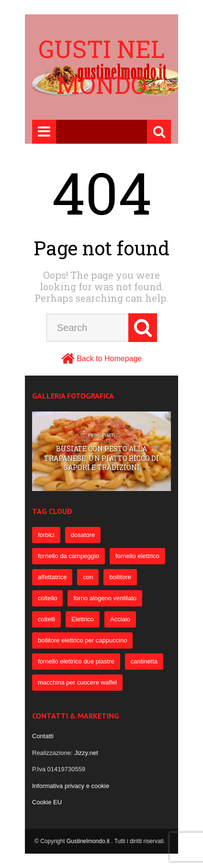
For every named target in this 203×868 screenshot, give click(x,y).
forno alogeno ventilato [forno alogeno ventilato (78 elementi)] (105, 598)
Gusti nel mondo (101, 67)
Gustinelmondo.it (89, 841)
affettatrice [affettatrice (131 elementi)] (52, 577)
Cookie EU (47, 802)
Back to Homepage (109, 359)
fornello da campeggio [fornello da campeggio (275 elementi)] (68, 556)
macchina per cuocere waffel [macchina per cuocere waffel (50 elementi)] (77, 682)
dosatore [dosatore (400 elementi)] (83, 535)
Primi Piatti (101, 435)
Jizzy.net (86, 753)
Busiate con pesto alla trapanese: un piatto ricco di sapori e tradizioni (101, 458)
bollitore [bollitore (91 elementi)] (120, 577)
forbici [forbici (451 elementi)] (46, 535)
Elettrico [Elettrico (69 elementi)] (83, 619)
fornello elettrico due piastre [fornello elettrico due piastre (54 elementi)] (76, 661)
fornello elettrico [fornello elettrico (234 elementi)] (137, 556)
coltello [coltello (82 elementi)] (47, 598)
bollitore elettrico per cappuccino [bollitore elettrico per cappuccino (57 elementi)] (82, 640)
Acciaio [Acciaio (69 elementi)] (120, 619)
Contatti (43, 736)
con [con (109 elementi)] (88, 577)
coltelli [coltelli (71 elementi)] (46, 619)
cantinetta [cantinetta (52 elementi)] (144, 661)
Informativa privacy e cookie (71, 786)
